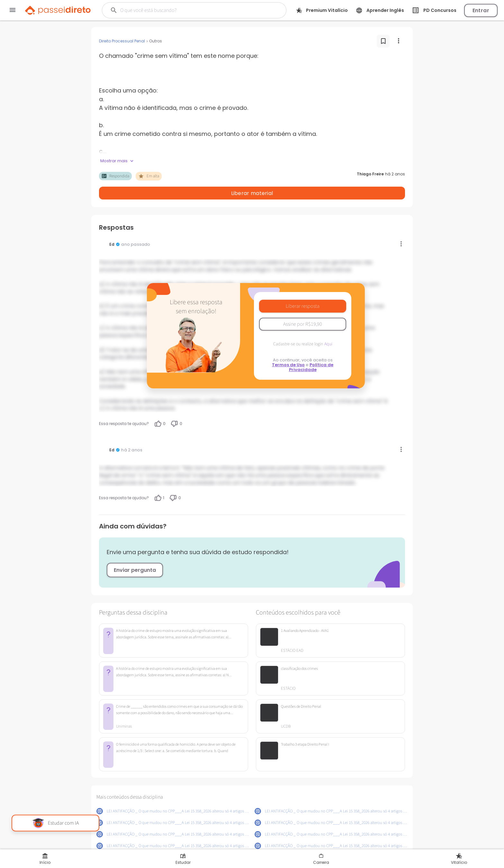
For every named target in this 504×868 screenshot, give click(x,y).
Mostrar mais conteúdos (252, 845)
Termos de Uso (288, 348)
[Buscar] (186, 10)
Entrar (481, 10)
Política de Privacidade (311, 350)
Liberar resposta (303, 289)
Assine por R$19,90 (303, 307)
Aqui (328, 327)
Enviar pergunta (135, 553)
